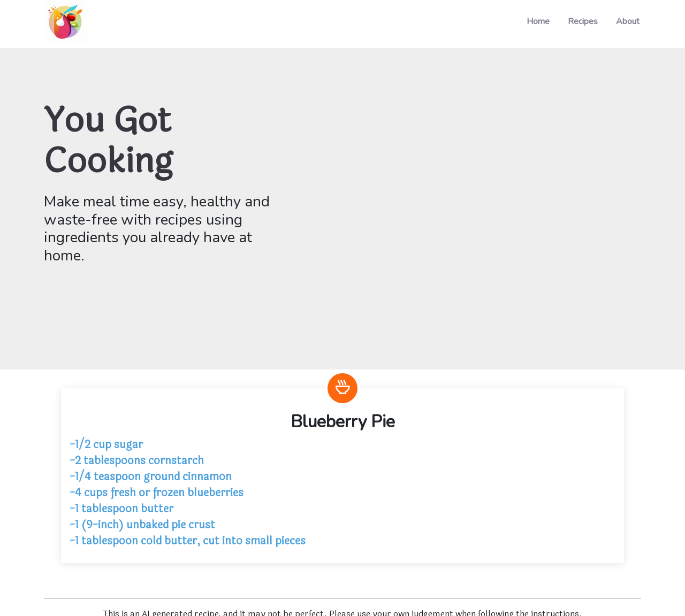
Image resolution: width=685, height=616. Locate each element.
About (628, 21)
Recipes (583, 21)
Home (538, 21)
